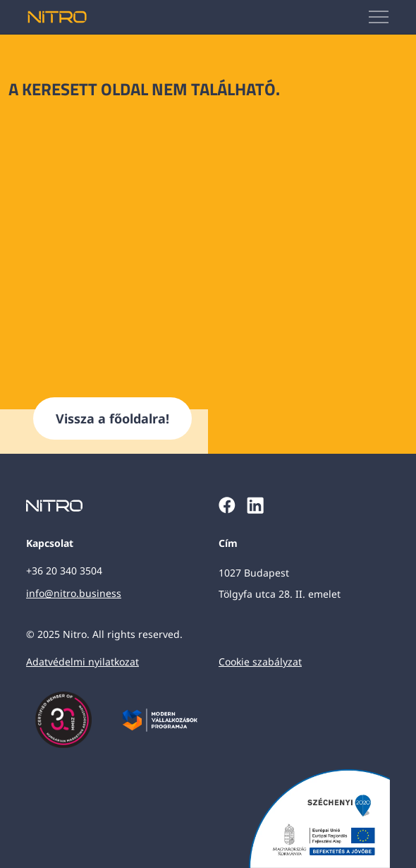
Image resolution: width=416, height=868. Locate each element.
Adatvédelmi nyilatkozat (82, 662)
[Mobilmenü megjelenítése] (379, 17)
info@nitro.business (74, 593)
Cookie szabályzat (260, 662)
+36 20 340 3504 (64, 571)
